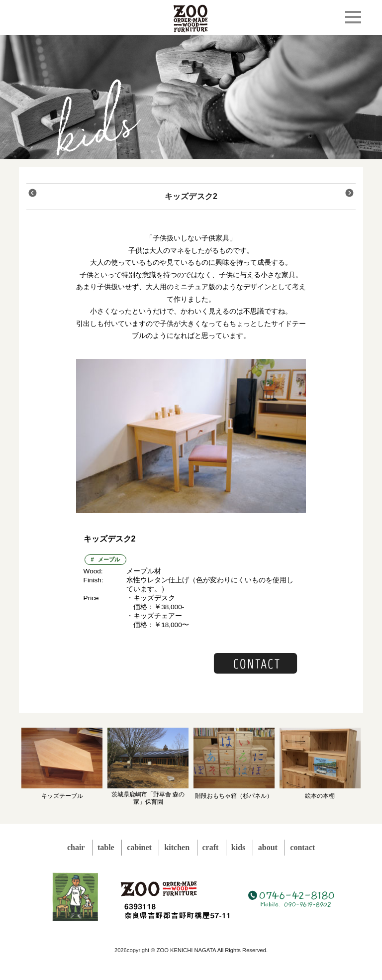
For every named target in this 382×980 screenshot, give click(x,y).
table (106, 847)
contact (302, 847)
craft (211, 847)
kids (238, 847)
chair (76, 847)
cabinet (139, 847)
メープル (109, 559)
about (268, 847)
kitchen (177, 847)
